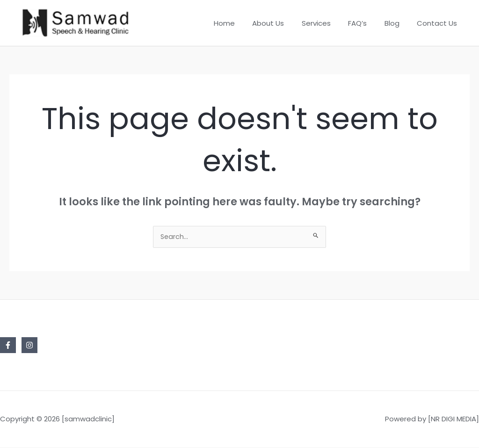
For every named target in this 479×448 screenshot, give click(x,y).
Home (243, 23)
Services (328, 23)
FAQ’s (366, 23)
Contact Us (439, 23)
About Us (284, 23)
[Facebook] (8, 346)
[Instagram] (29, 346)
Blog (397, 23)
